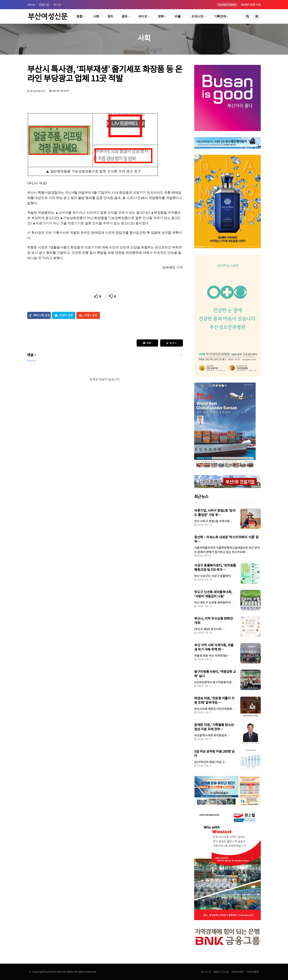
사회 (96, 16)
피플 (177, 16)
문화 (161, 16)
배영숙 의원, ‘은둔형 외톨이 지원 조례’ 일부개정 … (214, 700)
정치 (110, 16)
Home (31, 5)
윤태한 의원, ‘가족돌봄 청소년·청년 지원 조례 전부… (215, 727)
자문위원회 (253, 972)
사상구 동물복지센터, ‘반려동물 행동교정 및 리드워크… (215, 567)
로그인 (57, 5)
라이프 (143, 16)
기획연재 (220, 16)
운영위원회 (238, 972)
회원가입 (44, 5)
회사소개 (206, 972)
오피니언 (197, 16)
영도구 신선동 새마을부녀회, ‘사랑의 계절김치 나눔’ (213, 594)
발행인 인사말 (221, 972)
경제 (124, 16)
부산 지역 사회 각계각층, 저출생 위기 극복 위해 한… (214, 647)
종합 (79, 16)
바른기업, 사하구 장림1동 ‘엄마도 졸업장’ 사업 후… (215, 513)
